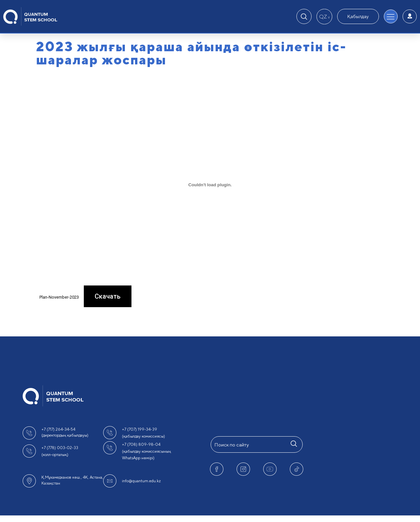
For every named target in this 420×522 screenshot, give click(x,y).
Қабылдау (358, 16)
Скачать (108, 296)
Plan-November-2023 (59, 297)
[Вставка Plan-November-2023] (210, 185)
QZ (324, 17)
